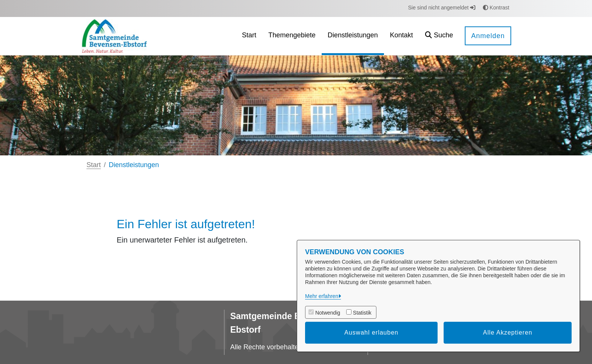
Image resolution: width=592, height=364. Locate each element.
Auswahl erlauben (371, 333)
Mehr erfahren (322, 296)
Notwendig (328, 313)
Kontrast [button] (496, 8)
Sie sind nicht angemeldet (442, 8)
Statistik (362, 313)
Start (94, 165)
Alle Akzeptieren (508, 333)
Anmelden (488, 36)
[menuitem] (249, 36)
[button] (439, 36)
